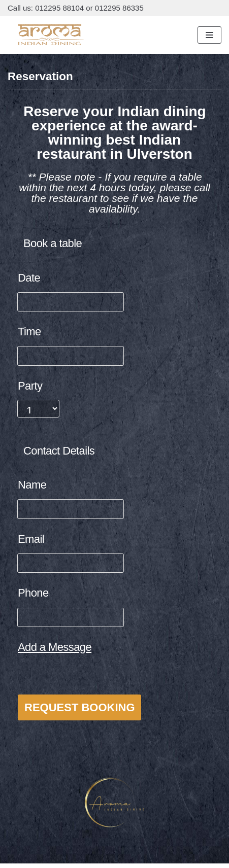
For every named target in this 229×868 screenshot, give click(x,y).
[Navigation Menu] (209, 35)
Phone (33, 593)
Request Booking (80, 707)
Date (29, 278)
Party (30, 386)
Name (32, 485)
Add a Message (55, 647)
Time (29, 332)
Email (31, 539)
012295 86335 (119, 8)
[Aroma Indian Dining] (50, 35)
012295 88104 (59, 8)
